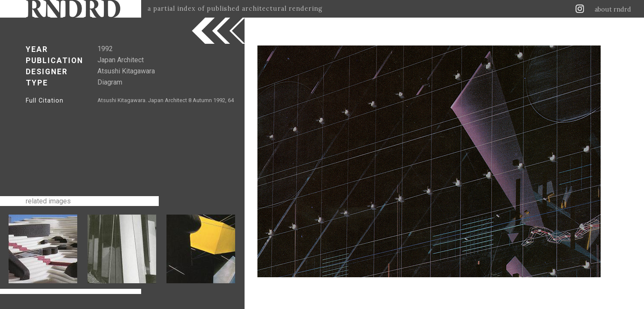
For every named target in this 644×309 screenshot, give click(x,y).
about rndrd (613, 9)
